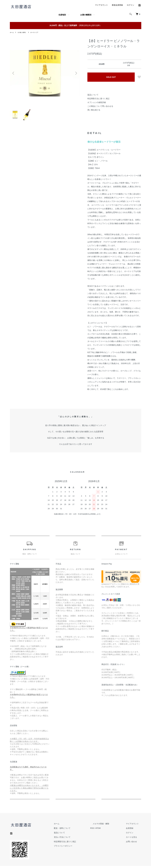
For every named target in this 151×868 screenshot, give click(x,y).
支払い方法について (74, 839)
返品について (93, 95)
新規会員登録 (117, 5)
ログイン (130, 5)
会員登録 (132, 830)
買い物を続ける (94, 110)
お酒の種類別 (86, 15)
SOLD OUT (111, 77)
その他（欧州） (24, 32)
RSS (102, 830)
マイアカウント (101, 5)
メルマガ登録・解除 (108, 826)
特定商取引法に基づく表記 (98, 99)
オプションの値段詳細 (97, 102)
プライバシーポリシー (75, 848)
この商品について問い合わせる (100, 106)
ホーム (12, 32)
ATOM (108, 830)
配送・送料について (74, 830)
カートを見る (134, 839)
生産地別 (62, 15)
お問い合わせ (134, 844)
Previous (14, 73)
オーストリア (38, 32)
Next (76, 73)
